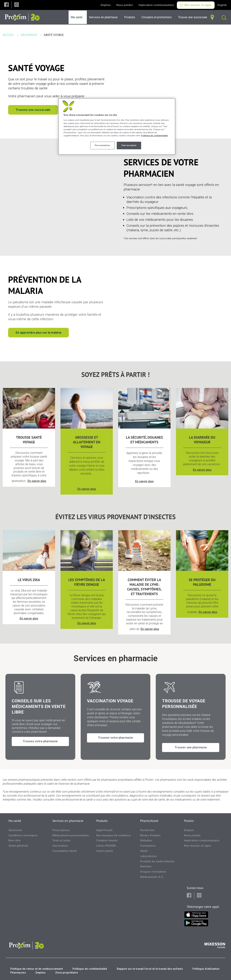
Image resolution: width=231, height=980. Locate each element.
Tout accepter (129, 145)
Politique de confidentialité (90, 969)
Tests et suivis (61, 840)
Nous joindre (125, 5)
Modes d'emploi (150, 835)
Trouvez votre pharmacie (40, 744)
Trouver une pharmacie (191, 744)
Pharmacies (18, 973)
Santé (144, 851)
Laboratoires (148, 856)
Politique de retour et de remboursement (37, 969)
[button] (6, 5)
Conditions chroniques (23, 835)
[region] (117, 126)
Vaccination (60, 846)
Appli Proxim (104, 830)
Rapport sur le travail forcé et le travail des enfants (150, 969)
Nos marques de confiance (114, 835)
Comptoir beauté (107, 840)
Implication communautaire (156, 5)
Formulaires (148, 846)
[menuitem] (104, 17)
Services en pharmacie (68, 821)
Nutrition (146, 866)
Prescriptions (61, 830)
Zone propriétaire (67, 973)
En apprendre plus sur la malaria (38, 333)
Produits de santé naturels (157, 861)
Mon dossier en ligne (196, 5)
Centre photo (105, 851)
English (222, 5)
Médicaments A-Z (152, 877)
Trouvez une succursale (33, 110)
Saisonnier (15, 830)
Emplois (106, 5)
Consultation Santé (65, 851)
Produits (102, 821)
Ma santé (15, 821)
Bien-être (15, 840)
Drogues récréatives (153, 872)
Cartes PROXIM (106, 846)
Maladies (146, 840)
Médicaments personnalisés (71, 835)
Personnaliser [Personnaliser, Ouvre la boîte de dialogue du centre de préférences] (103, 145)
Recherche (147, 830)
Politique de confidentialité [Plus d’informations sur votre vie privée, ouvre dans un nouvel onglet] (154, 136)
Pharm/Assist (149, 821)
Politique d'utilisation (206, 969)
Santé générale (18, 846)
